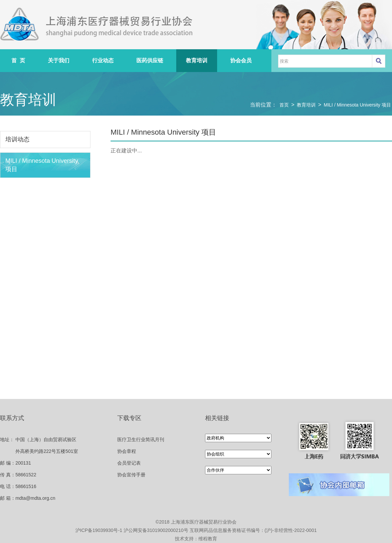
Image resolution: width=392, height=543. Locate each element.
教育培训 (197, 60)
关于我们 (59, 60)
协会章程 (127, 451)
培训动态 (17, 139)
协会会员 (241, 60)
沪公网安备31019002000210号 (156, 530)
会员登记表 (129, 463)
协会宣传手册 (131, 475)
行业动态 (103, 60)
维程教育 (208, 539)
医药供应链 (150, 60)
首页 (284, 105)
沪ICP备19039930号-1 (99, 530)
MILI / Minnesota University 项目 (357, 105)
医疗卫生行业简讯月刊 (141, 439)
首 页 (18, 60)
